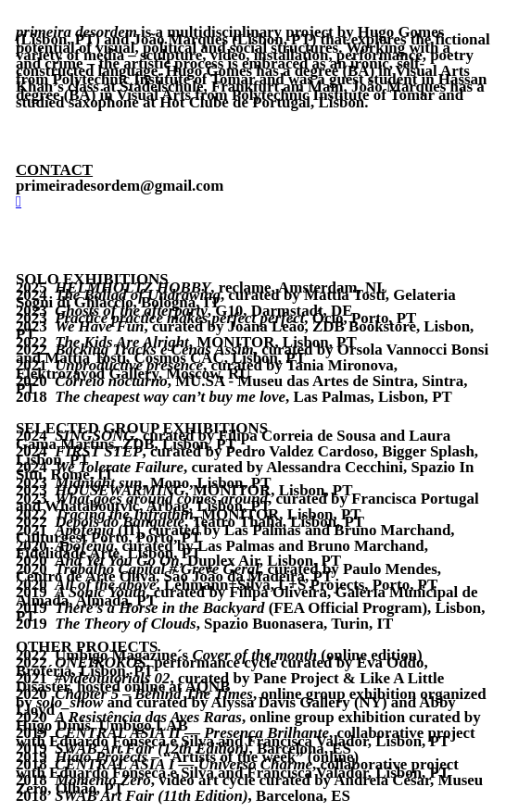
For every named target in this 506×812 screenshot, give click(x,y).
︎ (19, 201)
